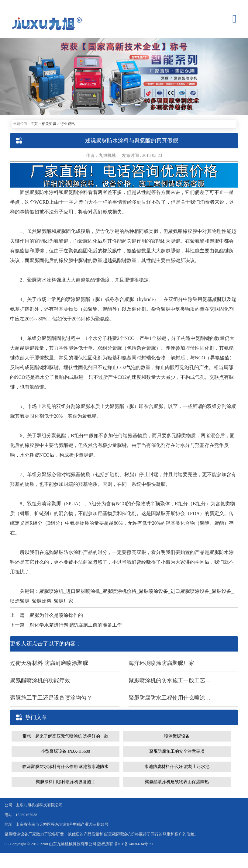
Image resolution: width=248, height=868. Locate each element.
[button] (19, 76)
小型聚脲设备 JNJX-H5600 (65, 751)
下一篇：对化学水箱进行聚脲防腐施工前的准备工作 (66, 625)
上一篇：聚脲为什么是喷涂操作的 (46, 615)
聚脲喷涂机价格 (119, 591)
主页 (34, 124)
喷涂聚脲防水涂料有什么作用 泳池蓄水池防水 (66, 767)
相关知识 (49, 124)
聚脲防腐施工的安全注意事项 (177, 751)
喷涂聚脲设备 (177, 736)
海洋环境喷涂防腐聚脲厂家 (161, 663)
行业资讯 (67, 124)
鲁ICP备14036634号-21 (134, 844)
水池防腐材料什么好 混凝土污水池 (177, 767)
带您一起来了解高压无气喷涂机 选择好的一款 (66, 736)
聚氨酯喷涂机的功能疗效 (40, 680)
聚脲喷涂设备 (153, 591)
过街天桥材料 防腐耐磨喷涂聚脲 (49, 663)
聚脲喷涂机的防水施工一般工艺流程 (170, 680)
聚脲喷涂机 (51, 591)
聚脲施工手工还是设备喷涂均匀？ (51, 698)
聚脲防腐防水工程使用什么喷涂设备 (170, 698)
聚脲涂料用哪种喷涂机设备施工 (66, 782)
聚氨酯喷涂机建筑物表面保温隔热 (177, 782)
